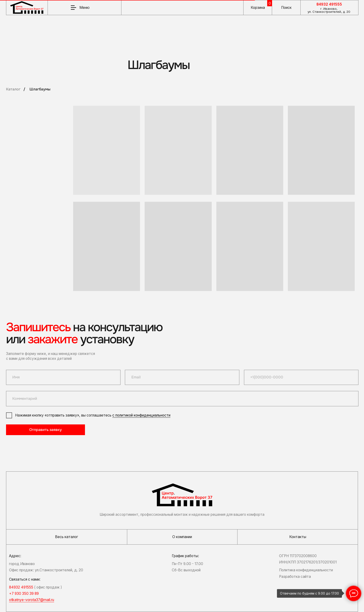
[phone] (301, 377)
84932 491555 (329, 4)
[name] (63, 377)
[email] (182, 377)
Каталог (13, 89)
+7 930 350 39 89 (24, 594)
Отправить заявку (45, 430)
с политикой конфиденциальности (141, 415)
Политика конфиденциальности (306, 570)
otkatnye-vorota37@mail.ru (32, 600)
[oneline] (182, 399)
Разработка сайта (295, 577)
